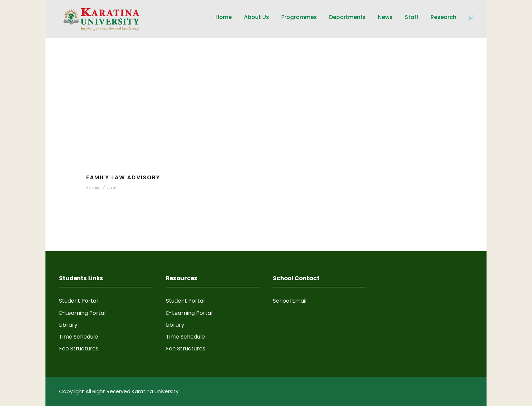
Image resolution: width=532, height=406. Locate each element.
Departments (347, 17)
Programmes (299, 17)
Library (68, 325)
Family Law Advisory (123, 177)
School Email (290, 301)
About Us (256, 17)
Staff (412, 17)
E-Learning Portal (82, 313)
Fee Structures (79, 349)
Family (93, 188)
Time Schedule (79, 337)
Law (112, 188)
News (385, 17)
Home (224, 17)
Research (443, 17)
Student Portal (78, 301)
